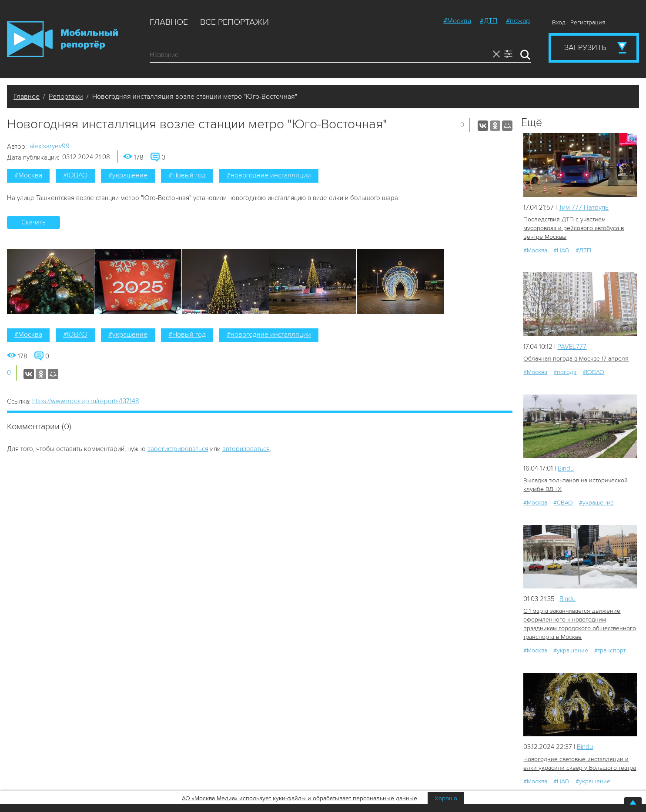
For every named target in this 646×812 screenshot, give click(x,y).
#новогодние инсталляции (269, 175)
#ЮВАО (75, 175)
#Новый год (187, 175)
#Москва (457, 21)
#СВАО (563, 503)
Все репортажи (234, 22)
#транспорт (610, 650)
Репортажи (66, 97)
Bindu (566, 468)
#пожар (518, 21)
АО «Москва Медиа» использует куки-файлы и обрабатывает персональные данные (300, 798)
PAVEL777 (572, 347)
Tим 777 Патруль (584, 207)
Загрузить (585, 47)
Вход (559, 22)
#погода (565, 372)
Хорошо (446, 798)
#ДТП (489, 21)
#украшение (128, 175)
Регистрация (588, 22)
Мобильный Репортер (62, 39)
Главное (169, 22)
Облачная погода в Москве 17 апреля (576, 359)
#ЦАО (561, 250)
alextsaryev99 (50, 146)
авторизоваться (246, 449)
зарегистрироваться (178, 449)
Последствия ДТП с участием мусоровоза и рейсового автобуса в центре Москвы (574, 228)
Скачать (33, 222)
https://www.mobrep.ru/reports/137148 (86, 401)
